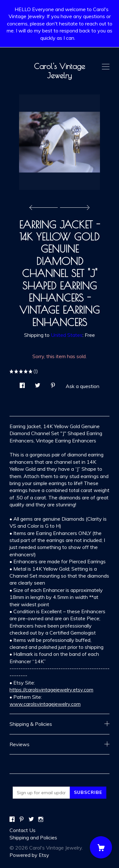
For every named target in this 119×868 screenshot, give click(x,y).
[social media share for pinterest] (53, 383)
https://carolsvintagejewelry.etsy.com (51, 690)
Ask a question (83, 386)
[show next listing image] (74, 206)
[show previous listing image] (45, 206)
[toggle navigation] (106, 67)
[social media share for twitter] (38, 383)
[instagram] (41, 819)
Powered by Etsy (29, 855)
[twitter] (31, 819)
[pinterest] (22, 819)
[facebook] (12, 819)
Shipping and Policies (33, 837)
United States (67, 335)
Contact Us (23, 830)
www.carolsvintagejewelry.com (45, 704)
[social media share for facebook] (22, 383)
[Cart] (101, 847)
